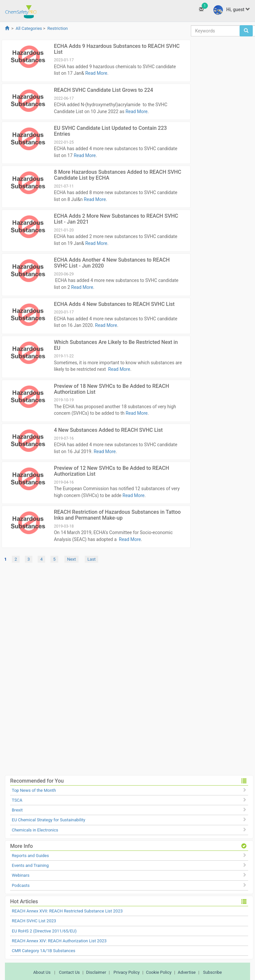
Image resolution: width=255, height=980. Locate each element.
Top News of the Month (34, 790)
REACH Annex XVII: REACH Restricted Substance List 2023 (67, 911)
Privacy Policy (127, 972)
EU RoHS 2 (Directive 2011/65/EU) (44, 931)
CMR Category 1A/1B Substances (44, 951)
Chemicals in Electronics (35, 830)
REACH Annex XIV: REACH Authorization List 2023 (59, 941)
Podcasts (21, 885)
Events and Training (30, 865)
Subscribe (212, 972)
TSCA (17, 800)
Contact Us (69, 972)
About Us (42, 972)
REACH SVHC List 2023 (34, 921)
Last (91, 559)
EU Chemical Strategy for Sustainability (48, 820)
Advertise (187, 972)
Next (72, 559)
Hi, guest (232, 10)
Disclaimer (96, 972)
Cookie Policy (159, 972)
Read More (96, 73)
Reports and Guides (30, 856)
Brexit (17, 810)
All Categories (29, 28)
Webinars (21, 875)
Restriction (58, 28)
